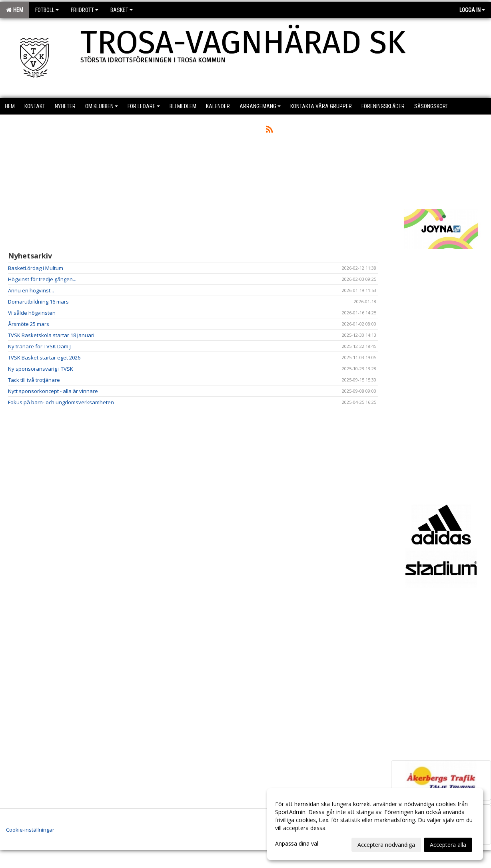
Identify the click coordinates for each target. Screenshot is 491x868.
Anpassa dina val (297, 844)
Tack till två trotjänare (34, 380)
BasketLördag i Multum (36, 268)
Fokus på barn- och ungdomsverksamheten (61, 402)
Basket (122, 10)
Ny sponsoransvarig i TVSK (41, 369)
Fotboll (47, 10)
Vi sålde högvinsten (32, 313)
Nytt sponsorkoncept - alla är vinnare (53, 391)
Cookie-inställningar (30, 830)
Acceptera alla (448, 845)
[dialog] (375, 824)
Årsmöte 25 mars (29, 324)
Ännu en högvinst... (31, 290)
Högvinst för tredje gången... (42, 279)
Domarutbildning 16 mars (38, 302)
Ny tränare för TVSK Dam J (39, 346)
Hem (15, 10)
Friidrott (85, 10)
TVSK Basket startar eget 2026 (44, 358)
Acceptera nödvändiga (386, 845)
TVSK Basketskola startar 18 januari (51, 335)
